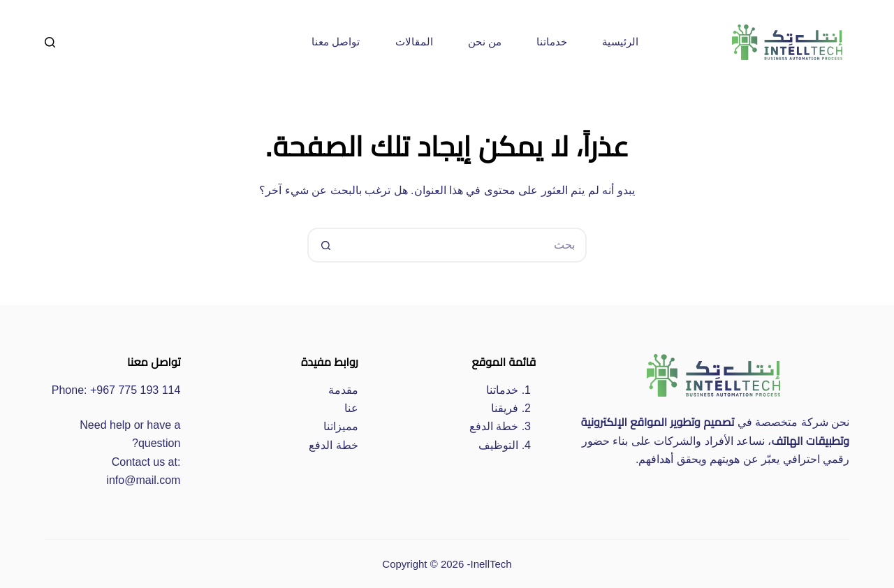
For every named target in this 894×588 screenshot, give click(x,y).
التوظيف (498, 445)
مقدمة (343, 390)
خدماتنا (552, 42)
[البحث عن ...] (464, 245)
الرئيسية (620, 42)
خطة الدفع (494, 426)
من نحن (485, 42)
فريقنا (505, 408)
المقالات (414, 42)
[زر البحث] (325, 245)
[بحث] (50, 42)
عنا (351, 408)
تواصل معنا (336, 42)
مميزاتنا (341, 426)
